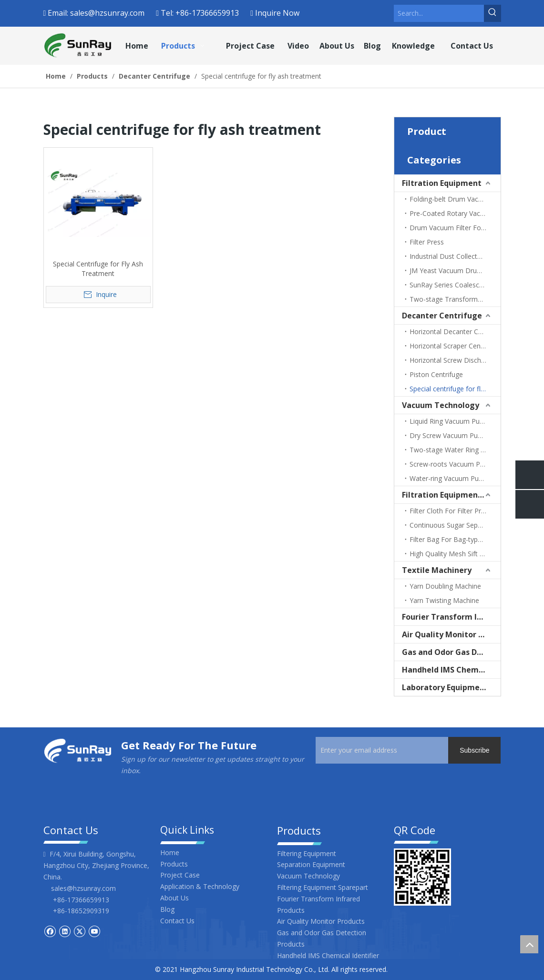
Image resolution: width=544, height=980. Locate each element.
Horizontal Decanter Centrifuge (455, 332)
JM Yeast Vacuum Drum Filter (455, 271)
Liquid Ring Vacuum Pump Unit (455, 421)
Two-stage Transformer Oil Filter (455, 299)
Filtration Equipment (442, 183)
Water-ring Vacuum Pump (449, 478)
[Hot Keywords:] (493, 13)
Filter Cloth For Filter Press (451, 511)
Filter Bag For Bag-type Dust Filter (455, 539)
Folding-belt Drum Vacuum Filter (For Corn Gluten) (455, 199)
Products (174, 864)
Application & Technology (200, 886)
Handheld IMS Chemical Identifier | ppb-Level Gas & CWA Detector (451, 670)
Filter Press (427, 242)
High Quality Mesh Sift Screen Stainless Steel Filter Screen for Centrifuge (455, 554)
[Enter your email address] (391, 750)
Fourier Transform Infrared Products (451, 617)
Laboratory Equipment (445, 687)
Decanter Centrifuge (442, 316)
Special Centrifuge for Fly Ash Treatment (98, 269)
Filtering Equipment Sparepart (323, 887)
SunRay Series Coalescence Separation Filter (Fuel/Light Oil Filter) (455, 285)
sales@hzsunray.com (107, 13)
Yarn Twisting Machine (444, 600)
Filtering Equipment (307, 853)
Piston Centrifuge (436, 374)
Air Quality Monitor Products (451, 634)
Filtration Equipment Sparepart (451, 495)
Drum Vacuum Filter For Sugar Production (455, 228)
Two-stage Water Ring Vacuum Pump (455, 450)
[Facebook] (50, 931)
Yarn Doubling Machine (445, 586)
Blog (167, 909)
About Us (174, 898)
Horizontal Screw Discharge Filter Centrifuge (455, 360)
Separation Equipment (311, 864)
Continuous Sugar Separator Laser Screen (455, 525)
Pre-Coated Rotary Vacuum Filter (455, 213)
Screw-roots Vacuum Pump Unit (455, 464)
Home (170, 852)
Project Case (180, 875)
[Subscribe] (474, 750)
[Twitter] (79, 931)
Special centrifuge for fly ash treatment (455, 389)
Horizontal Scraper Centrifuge (455, 346)
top (529, 944)
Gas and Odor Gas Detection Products (451, 652)
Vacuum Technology (441, 405)
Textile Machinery (437, 570)
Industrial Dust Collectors (448, 256)
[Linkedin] (65, 931)
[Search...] (439, 13)
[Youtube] (94, 931)
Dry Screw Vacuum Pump (449, 435)
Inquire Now (277, 13)
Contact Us (177, 921)
